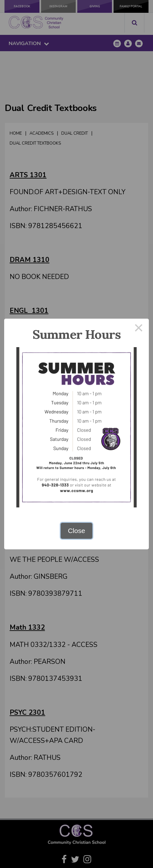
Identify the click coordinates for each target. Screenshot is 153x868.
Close (77, 531)
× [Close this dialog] (139, 329)
